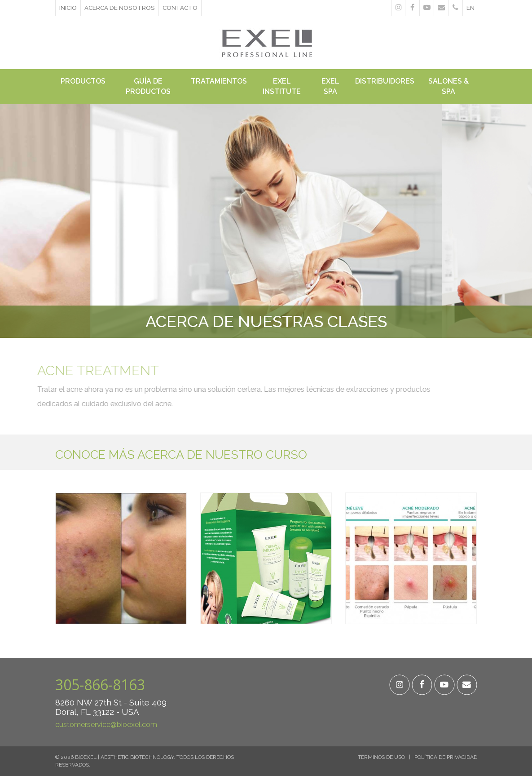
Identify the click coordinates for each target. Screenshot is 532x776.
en (470, 8)
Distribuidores (385, 81)
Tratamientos (219, 81)
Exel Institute (282, 86)
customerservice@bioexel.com (106, 725)
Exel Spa (330, 86)
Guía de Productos (148, 86)
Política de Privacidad (446, 757)
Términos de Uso (381, 757)
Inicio (68, 8)
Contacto (180, 8)
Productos (83, 81)
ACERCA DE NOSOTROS (120, 8)
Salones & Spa (448, 86)
